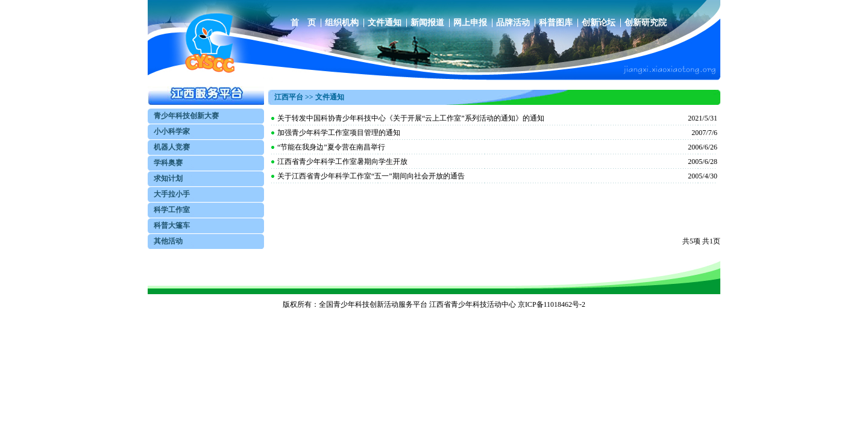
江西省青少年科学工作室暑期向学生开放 (342, 162)
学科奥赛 (168, 163)
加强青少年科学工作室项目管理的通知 (339, 133)
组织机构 (342, 23)
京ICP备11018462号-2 (552, 304)
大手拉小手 (172, 194)
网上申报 (470, 23)
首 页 (303, 23)
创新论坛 (599, 23)
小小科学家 (172, 131)
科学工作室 (172, 210)
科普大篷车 (172, 225)
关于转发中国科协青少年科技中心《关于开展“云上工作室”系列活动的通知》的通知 (411, 118)
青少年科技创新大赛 (186, 116)
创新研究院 (646, 23)
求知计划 (168, 178)
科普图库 (556, 23)
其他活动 (168, 241)
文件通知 (385, 23)
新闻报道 (427, 23)
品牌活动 (513, 23)
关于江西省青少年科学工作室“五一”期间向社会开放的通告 (371, 176)
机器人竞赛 (172, 147)
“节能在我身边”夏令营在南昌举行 (331, 147)
